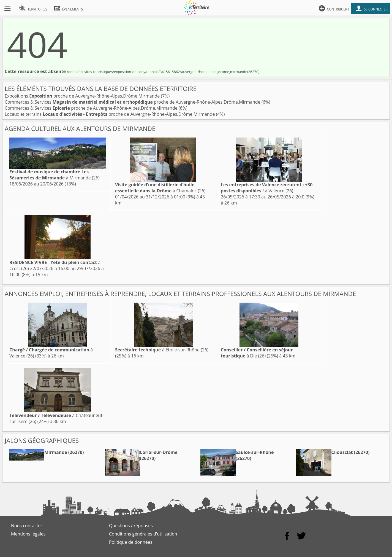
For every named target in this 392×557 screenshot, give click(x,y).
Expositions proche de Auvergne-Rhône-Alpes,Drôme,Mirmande (83, 96)
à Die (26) (257, 353)
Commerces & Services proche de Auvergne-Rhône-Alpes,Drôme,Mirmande (133, 102)
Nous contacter (27, 526)
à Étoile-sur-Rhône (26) (162, 350)
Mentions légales (28, 534)
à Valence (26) (267, 188)
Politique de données (131, 542)
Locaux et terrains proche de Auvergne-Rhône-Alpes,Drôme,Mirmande (110, 114)
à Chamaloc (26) (160, 188)
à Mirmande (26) (55, 175)
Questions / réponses (131, 526)
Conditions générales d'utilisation (143, 534)
